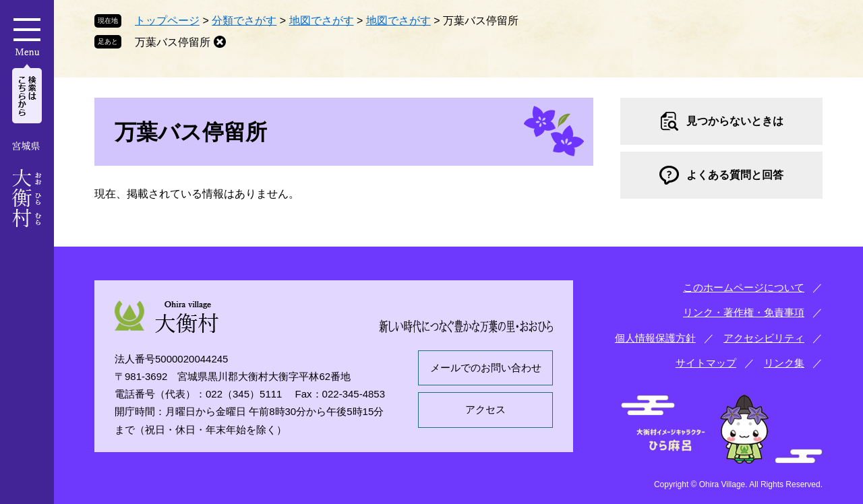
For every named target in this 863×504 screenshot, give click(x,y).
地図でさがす (322, 21)
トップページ (167, 21)
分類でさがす (244, 21)
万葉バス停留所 (173, 42)
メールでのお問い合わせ (486, 368)
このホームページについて (744, 287)
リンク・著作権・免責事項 (744, 312)
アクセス (485, 409)
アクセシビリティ (764, 338)
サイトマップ (706, 363)
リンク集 (784, 363)
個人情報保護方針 (655, 338)
